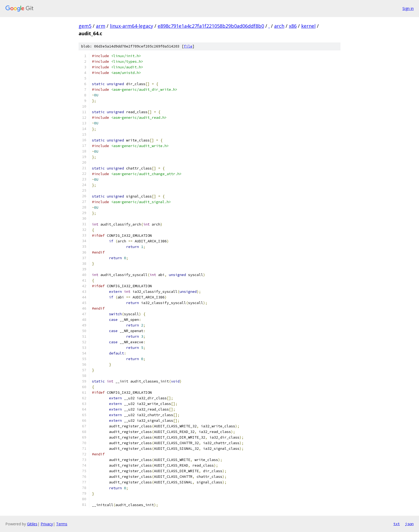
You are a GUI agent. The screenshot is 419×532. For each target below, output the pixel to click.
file (188, 46)
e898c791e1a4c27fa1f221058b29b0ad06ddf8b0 (211, 26)
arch (279, 26)
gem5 (85, 26)
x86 (293, 26)
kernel (308, 26)
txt (397, 524)
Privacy (47, 524)
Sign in (408, 8)
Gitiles (32, 524)
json (409, 524)
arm (101, 26)
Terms (62, 524)
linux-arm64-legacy (131, 26)
